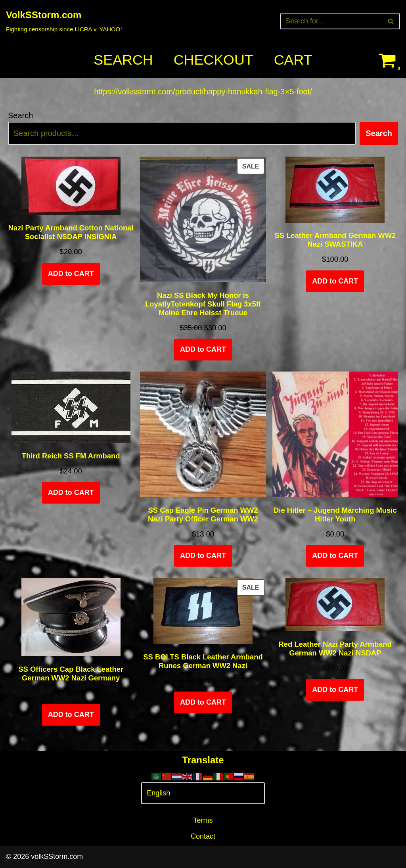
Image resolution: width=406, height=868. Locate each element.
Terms (203, 821)
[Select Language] (203, 794)
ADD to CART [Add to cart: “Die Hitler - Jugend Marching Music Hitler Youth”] (335, 556)
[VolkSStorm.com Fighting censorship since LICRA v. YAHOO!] (64, 21)
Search (123, 60)
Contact (203, 837)
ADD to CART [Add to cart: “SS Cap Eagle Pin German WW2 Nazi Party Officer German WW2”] (203, 556)
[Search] (331, 21)
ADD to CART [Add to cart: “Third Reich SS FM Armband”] (71, 493)
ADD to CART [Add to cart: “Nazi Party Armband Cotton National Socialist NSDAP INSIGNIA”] (71, 274)
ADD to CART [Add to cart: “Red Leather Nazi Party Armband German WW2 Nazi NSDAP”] (335, 690)
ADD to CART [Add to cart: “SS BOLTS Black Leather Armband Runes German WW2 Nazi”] (203, 703)
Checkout (213, 60)
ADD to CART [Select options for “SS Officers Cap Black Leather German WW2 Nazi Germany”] (71, 715)
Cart (293, 60)
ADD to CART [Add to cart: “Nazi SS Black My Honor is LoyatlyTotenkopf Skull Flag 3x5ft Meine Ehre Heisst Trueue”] (203, 350)
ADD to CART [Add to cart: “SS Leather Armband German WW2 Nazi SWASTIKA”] (335, 282)
